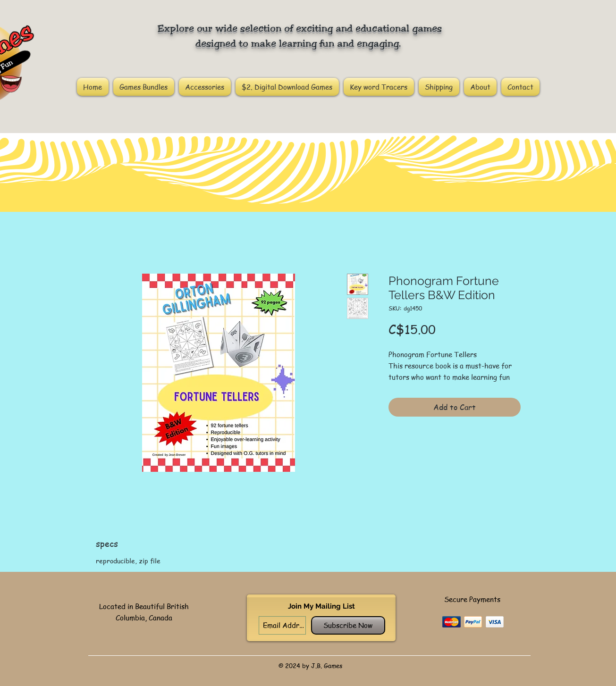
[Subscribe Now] (348, 625)
